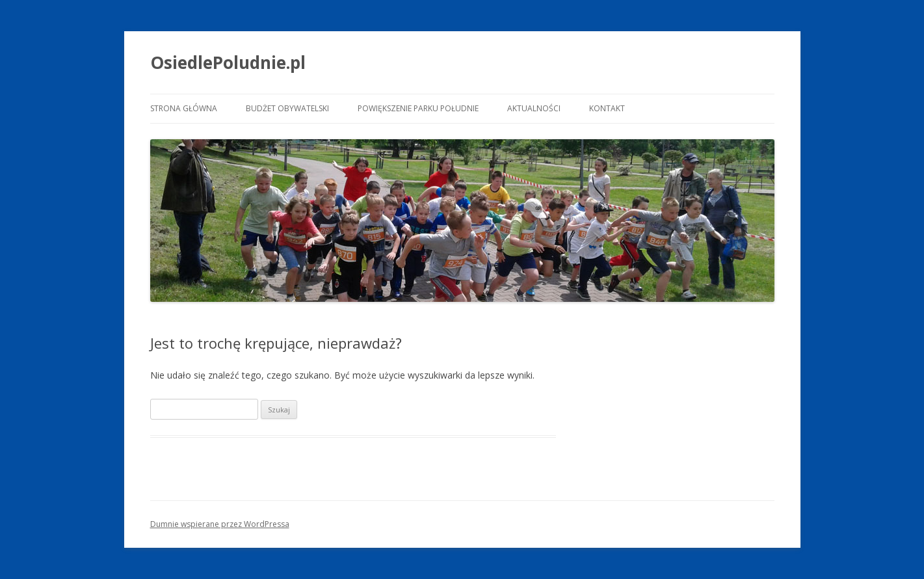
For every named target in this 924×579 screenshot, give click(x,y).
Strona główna (184, 108)
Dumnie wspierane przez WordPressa (220, 524)
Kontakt (607, 108)
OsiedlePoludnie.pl (228, 62)
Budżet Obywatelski (287, 108)
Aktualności (534, 108)
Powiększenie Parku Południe (418, 108)
